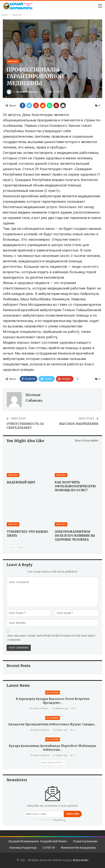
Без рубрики (52, 692)
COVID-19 (49, 847)
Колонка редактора (23, 847)
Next (23, 547)
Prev (12, 547)
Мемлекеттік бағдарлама (78, 847)
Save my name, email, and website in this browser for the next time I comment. (51, 637)
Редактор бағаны (85, 841)
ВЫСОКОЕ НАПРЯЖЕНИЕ (79, 423)
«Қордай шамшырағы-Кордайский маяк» (37, 841)
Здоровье (13, 61)
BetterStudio (81, 860)
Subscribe (73, 813)
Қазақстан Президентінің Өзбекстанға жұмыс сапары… (52, 724)
